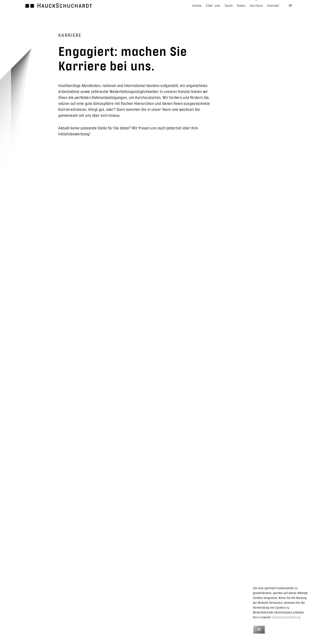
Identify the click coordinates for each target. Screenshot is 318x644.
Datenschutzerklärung (286, 617)
